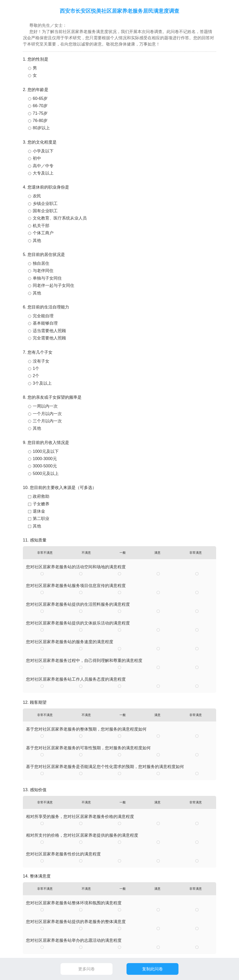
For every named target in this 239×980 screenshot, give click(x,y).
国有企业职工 (45, 211)
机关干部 (41, 226)
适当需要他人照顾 (49, 331)
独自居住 (41, 263)
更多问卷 (87, 969)
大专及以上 (43, 173)
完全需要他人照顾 (49, 338)
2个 (36, 376)
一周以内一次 (45, 406)
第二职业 (41, 518)
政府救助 (41, 496)
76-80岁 (40, 121)
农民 (37, 196)
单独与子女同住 (47, 278)
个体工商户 (43, 233)
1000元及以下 (46, 451)
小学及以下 (43, 151)
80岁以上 (41, 128)
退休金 (39, 511)
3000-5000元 (45, 466)
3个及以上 (42, 383)
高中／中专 (43, 166)
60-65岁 (40, 98)
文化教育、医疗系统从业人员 (60, 218)
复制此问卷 (152, 969)
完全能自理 (43, 316)
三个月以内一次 (47, 421)
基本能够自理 (45, 323)
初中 (37, 158)
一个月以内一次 (47, 414)
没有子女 (41, 361)
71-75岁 (40, 113)
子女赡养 (41, 504)
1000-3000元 (45, 459)
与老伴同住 (43, 271)
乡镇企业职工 (45, 204)
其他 (37, 240)
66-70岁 (40, 106)
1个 (36, 368)
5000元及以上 (46, 473)
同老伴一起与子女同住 (54, 285)
